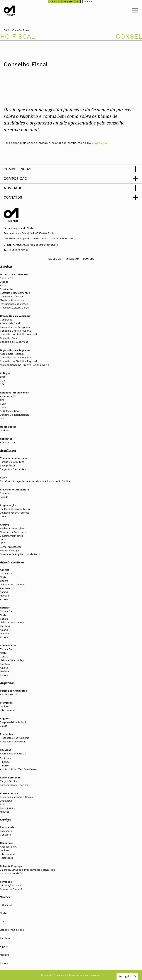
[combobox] (127, 976)
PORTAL (88, 2)
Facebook (54, 259)
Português (125, 976)
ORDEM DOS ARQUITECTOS (64, 2)
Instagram (72, 259)
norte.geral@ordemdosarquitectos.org (35, 245)
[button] (71, 169)
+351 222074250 (18, 250)
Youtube (89, 259)
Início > (8, 30)
